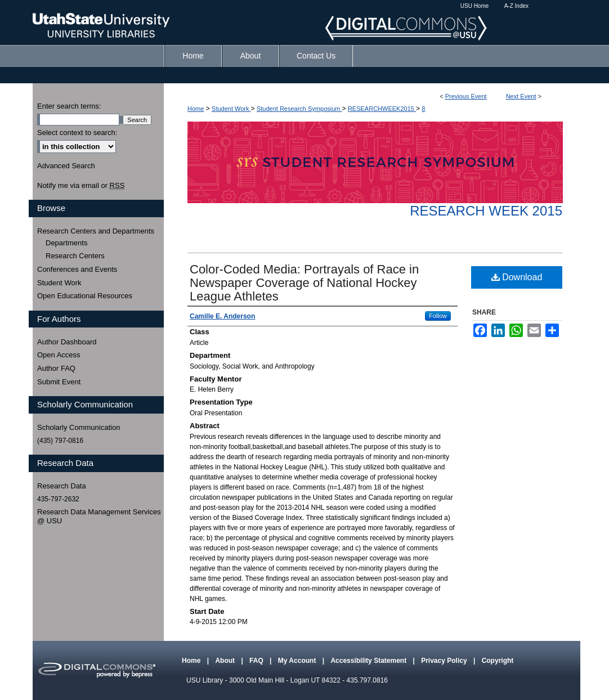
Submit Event (59, 382)
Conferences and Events (77, 269)
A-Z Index (516, 6)
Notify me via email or (81, 186)
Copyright (498, 661)
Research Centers (75, 256)
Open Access (59, 355)
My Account (298, 661)
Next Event (521, 96)
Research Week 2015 (486, 211)
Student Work (231, 109)
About (226, 661)
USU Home (475, 6)
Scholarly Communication (79, 427)
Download (517, 277)
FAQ (257, 661)
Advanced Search (66, 166)
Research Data (62, 486)
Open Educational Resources (85, 296)
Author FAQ (56, 368)
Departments (66, 243)
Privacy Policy (445, 661)
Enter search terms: (69, 106)
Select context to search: (77, 133)
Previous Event (466, 96)
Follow (438, 316)
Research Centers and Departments (96, 231)
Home (196, 109)
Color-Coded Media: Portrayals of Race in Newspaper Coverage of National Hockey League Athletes (304, 283)
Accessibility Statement (369, 661)
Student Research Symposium (299, 109)
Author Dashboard (67, 342)
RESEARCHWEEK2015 (382, 109)
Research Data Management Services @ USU (99, 516)
